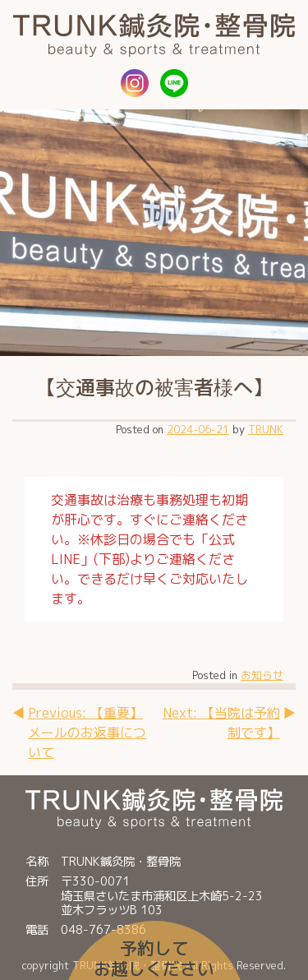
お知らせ (262, 675)
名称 (37, 862)
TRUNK (266, 429)
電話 (37, 930)
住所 (37, 882)
